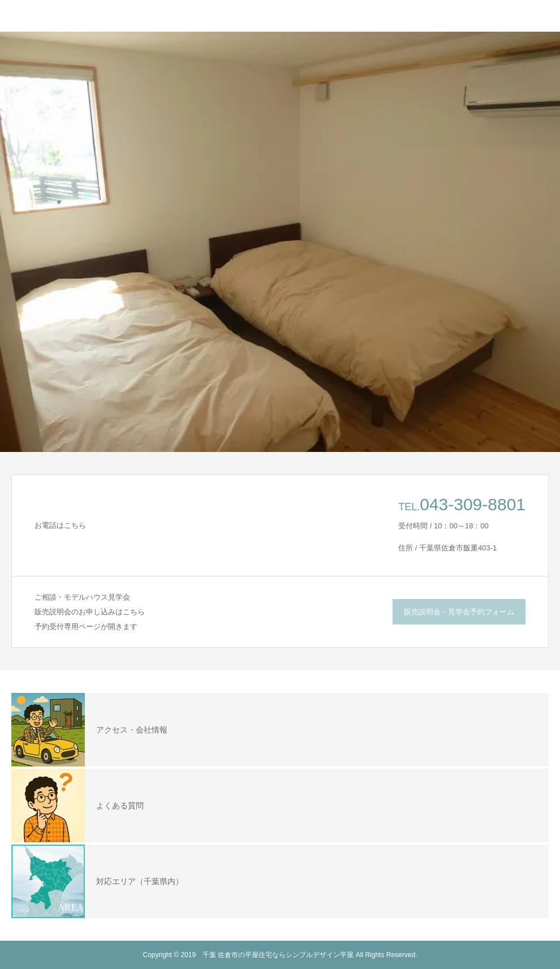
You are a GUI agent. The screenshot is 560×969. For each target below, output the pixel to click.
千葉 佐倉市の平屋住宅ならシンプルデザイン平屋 (278, 955)
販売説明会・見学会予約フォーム (459, 612)
